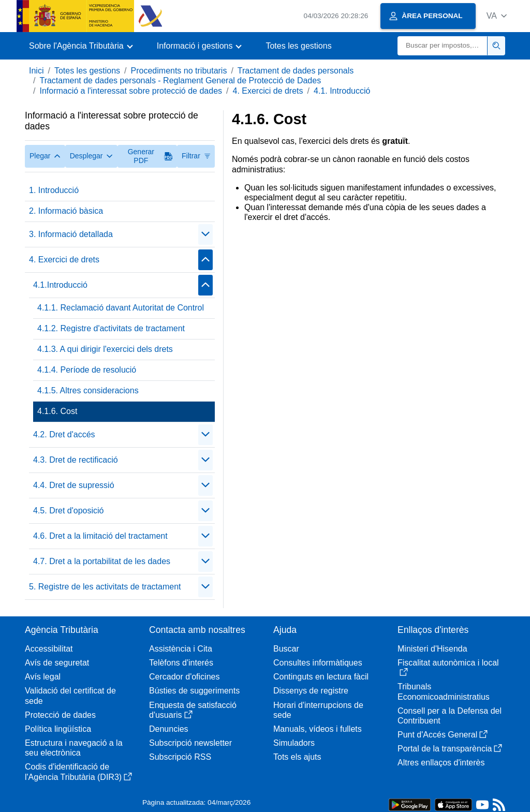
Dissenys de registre (311, 691)
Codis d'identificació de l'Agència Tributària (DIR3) (78, 772)
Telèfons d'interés (181, 663)
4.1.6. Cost (57, 411)
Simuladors (294, 743)
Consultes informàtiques (318, 663)
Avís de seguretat (57, 663)
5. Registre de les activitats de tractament (105, 587)
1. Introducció (54, 190)
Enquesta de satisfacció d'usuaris (193, 710)
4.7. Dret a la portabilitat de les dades (102, 561)
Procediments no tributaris (179, 71)
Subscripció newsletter (190, 743)
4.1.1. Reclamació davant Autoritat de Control (121, 308)
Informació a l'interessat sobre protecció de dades (131, 91)
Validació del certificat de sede (70, 696)
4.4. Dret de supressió (74, 485)
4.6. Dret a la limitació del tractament (100, 536)
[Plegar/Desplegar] (205, 234)
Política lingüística (58, 729)
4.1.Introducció (60, 285)
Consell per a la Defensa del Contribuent (450, 716)
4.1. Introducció (342, 91)
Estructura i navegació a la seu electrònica (74, 748)
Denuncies (169, 729)
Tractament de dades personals (296, 71)
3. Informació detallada (71, 234)
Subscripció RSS (180, 757)
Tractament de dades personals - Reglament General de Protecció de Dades (180, 80)
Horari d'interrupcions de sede (318, 710)
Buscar (286, 649)
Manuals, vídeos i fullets (318, 729)
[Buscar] (443, 46)
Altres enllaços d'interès (441, 763)
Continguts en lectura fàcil (321, 677)
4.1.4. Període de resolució (87, 370)
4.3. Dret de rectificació (76, 460)
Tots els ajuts (297, 757)
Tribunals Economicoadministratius (444, 691)
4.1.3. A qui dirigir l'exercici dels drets (105, 349)
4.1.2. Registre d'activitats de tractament (111, 328)
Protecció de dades (60, 715)
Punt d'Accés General (443, 735)
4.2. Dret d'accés (64, 434)
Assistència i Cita (181, 649)
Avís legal (43, 677)
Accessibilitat (49, 649)
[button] (497, 16)
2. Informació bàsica (66, 211)
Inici (36, 71)
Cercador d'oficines (184, 677)
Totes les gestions (298, 46)
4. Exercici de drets (268, 91)
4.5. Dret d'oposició (68, 511)
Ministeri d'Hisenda (432, 649)
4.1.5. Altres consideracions (88, 390)
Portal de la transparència (450, 749)
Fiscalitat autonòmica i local (448, 667)
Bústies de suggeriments (194, 691)
